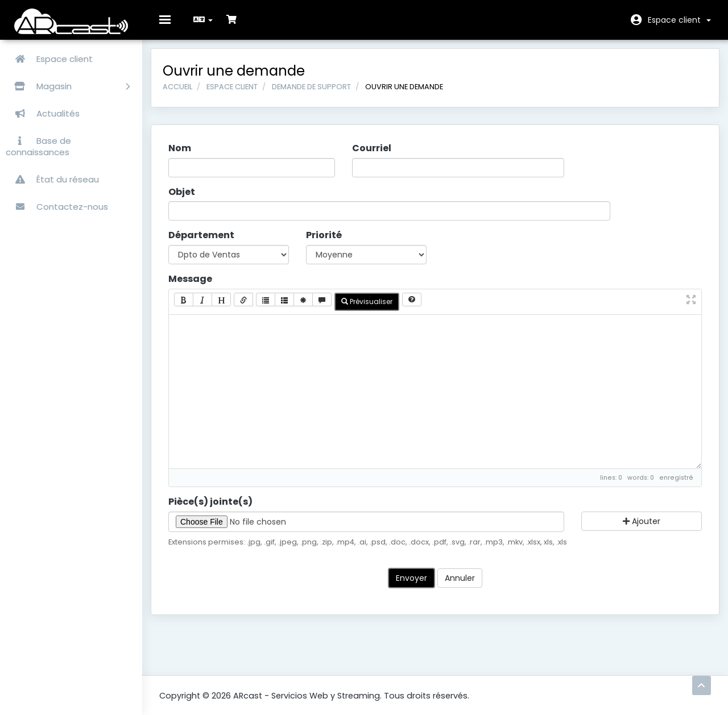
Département (210, 244)
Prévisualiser (375, 310)
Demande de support (320, 95)
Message (199, 288)
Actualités (43, 113)
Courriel (375, 157)
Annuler (460, 587)
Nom (188, 157)
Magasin (68, 86)
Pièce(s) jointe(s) (219, 510)
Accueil (186, 95)
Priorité (328, 244)
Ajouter (635, 530)
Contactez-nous (57, 207)
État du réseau (52, 179)
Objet (190, 201)
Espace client (679, 20)
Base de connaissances (38, 146)
